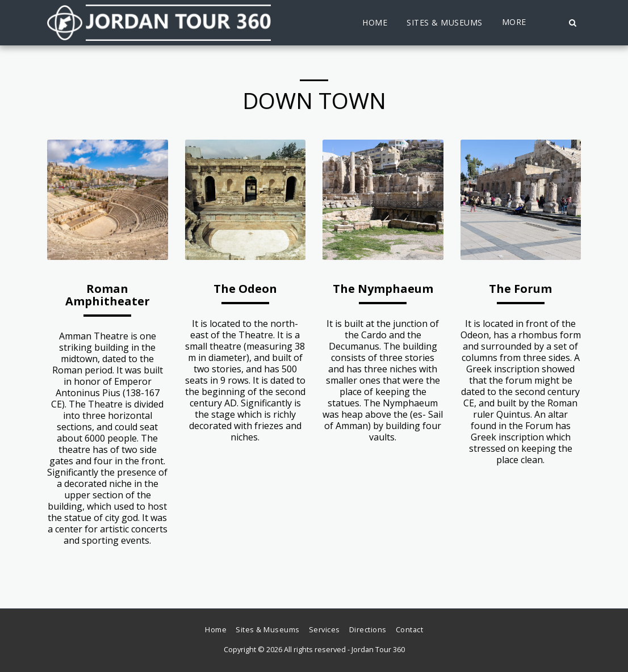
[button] (572, 23)
